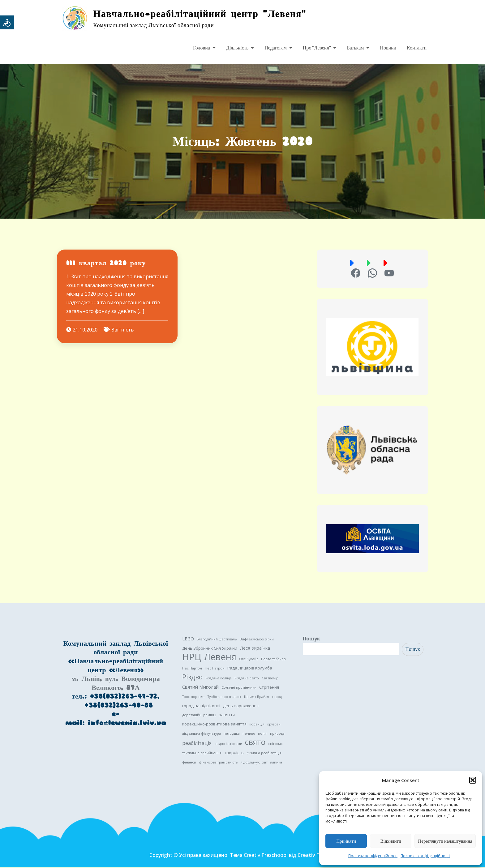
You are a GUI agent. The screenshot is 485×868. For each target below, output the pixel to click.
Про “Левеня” (317, 48)
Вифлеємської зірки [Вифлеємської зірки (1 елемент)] (257, 640)
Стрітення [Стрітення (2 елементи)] (269, 688)
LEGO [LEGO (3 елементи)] (188, 639)
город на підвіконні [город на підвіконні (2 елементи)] (201, 706)
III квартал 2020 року (106, 264)
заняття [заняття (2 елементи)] (227, 715)
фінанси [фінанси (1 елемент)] (189, 763)
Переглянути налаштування (445, 841)
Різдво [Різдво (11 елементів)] (192, 678)
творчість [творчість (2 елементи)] (234, 753)
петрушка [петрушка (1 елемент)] (232, 734)
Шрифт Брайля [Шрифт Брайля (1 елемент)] (257, 697)
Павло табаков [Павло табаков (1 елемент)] (273, 660)
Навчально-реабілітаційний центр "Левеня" (204, 14)
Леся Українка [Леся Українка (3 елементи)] (255, 648)
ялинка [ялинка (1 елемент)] (276, 763)
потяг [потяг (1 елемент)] (263, 734)
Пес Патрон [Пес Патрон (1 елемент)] (215, 669)
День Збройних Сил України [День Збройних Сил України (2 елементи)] (210, 649)
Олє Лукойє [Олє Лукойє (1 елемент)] (249, 660)
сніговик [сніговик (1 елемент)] (275, 744)
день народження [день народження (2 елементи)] (241, 706)
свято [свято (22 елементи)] (255, 743)
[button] (473, 780)
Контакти (417, 48)
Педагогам (276, 48)
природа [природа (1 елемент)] (277, 734)
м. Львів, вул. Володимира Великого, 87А (116, 684)
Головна (202, 48)
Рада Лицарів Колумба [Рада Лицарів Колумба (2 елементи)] (250, 669)
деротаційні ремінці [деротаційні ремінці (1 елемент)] (199, 716)
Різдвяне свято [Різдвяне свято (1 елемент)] (247, 679)
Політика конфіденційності (373, 856)
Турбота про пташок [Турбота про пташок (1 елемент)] (224, 697)
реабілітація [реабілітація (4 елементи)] (197, 744)
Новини (388, 48)
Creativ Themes (317, 856)
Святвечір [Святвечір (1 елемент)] (270, 679)
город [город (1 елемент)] (277, 697)
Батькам (355, 48)
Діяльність (237, 48)
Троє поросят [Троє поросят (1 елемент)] (193, 697)
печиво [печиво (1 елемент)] (249, 734)
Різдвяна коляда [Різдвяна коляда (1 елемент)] (219, 679)
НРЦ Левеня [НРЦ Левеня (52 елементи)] (209, 657)
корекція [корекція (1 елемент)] (257, 725)
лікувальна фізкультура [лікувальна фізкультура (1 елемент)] (202, 734)
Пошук (311, 639)
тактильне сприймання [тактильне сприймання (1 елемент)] (202, 754)
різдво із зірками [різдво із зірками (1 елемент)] (228, 744)
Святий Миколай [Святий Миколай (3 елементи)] (200, 687)
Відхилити (391, 841)
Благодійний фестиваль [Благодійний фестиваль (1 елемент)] (217, 640)
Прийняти (346, 841)
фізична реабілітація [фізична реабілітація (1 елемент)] (264, 754)
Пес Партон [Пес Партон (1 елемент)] (192, 669)
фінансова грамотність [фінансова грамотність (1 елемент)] (218, 763)
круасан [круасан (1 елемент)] (274, 725)
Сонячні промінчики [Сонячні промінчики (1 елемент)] (239, 688)
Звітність (122, 331)
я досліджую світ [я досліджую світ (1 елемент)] (254, 763)
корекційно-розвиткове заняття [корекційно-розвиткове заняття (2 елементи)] (214, 725)
